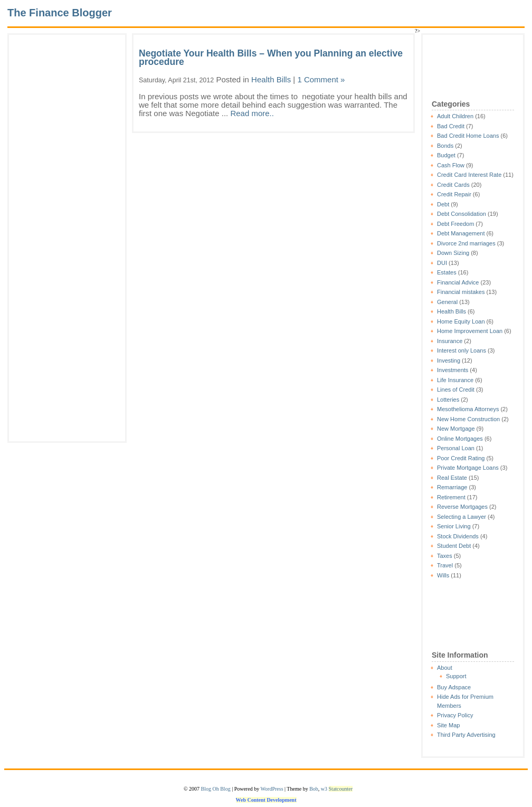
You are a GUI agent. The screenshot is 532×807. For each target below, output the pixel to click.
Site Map (448, 725)
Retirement (451, 497)
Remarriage (452, 487)
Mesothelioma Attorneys (468, 409)
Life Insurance (455, 380)
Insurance (450, 341)
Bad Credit (451, 126)
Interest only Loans (462, 350)
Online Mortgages (460, 439)
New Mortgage (456, 429)
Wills (443, 575)
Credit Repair (454, 194)
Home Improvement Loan (470, 331)
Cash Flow (451, 165)
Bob (314, 789)
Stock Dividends (458, 536)
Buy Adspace (454, 687)
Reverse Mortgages (462, 507)
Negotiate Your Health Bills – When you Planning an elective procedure (271, 58)
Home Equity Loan (461, 321)
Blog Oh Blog (216, 789)
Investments (453, 370)
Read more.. (252, 113)
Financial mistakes (461, 292)
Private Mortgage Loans (468, 468)
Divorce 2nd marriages (466, 243)
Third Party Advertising (466, 735)
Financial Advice (458, 282)
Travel (445, 565)
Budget (446, 155)
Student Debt (454, 546)
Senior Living (454, 526)
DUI (442, 263)
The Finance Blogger (60, 13)
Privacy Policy (455, 715)
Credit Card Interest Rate (469, 175)
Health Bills (452, 311)
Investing (449, 360)
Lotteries (448, 400)
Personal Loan (456, 448)
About (445, 668)
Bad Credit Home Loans (468, 136)
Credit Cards (453, 185)
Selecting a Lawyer (462, 517)
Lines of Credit (456, 390)
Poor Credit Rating (461, 458)
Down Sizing (453, 253)
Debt (443, 204)
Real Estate (452, 478)
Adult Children (455, 116)
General (447, 302)
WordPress (272, 789)
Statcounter (341, 789)
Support (456, 676)
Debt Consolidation (462, 214)
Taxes (445, 556)
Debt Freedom (455, 224)
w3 (324, 789)
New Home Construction (468, 419)
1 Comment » (321, 79)
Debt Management (461, 233)
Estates (447, 272)
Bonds (445, 146)
